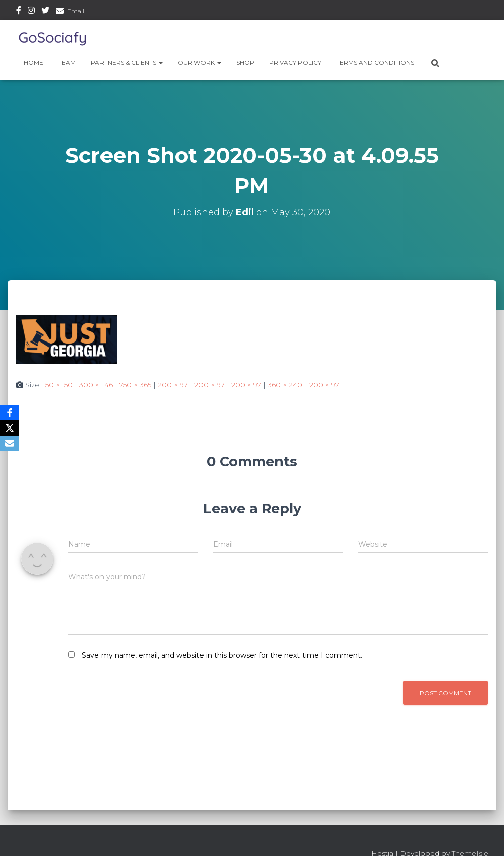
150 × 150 (58, 385)
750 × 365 (135, 385)
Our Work (199, 63)
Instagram (31, 12)
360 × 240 (285, 385)
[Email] (10, 443)
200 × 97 (173, 385)
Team (67, 63)
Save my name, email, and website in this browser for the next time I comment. (222, 655)
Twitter (45, 12)
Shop (245, 63)
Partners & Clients (127, 63)
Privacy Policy (295, 63)
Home (33, 63)
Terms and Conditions (375, 63)
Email (76, 11)
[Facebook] (10, 413)
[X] (10, 428)
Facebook (19, 12)
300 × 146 (96, 385)
